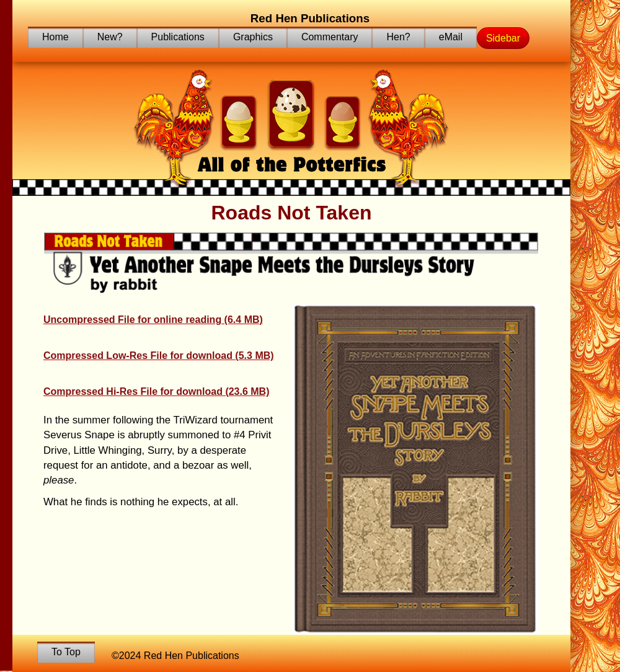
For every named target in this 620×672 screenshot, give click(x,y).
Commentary (330, 37)
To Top (66, 652)
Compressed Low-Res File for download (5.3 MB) (159, 356)
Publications (178, 37)
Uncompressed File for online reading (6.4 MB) (153, 320)
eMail (451, 37)
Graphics (253, 37)
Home (55, 37)
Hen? (398, 37)
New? (110, 37)
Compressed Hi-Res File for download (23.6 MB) (157, 391)
